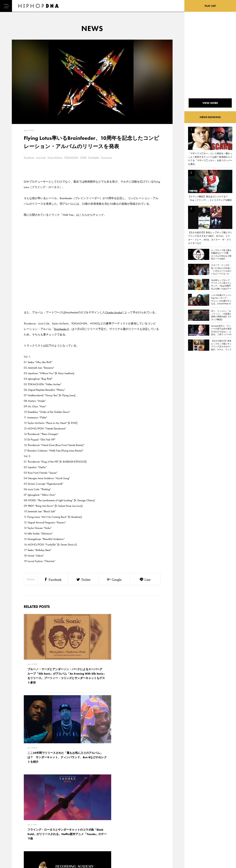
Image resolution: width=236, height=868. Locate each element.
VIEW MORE (92, 768)
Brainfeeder (94, 157)
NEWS (16, 833)
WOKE (83, 157)
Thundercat (29, 157)
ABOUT (16, 846)
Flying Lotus (107, 157)
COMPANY (35, 833)
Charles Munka (113, 312)
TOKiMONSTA (71, 157)
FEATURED (18, 839)
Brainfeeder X (61, 329)
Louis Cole (41, 157)
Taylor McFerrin (55, 157)
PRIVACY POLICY (38, 826)
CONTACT (34, 820)
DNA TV (16, 826)
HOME (16, 820)
